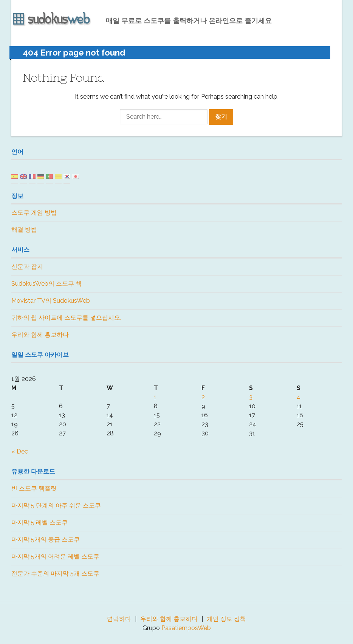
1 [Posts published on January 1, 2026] (155, 397)
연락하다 (119, 619)
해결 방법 (24, 230)
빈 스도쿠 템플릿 (34, 488)
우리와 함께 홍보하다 (40, 335)
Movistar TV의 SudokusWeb (51, 301)
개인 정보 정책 (226, 619)
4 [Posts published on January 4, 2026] (299, 397)
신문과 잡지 (27, 267)
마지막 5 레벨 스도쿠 (39, 522)
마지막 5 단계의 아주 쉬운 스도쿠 (56, 505)
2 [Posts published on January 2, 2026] (203, 397)
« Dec (20, 451)
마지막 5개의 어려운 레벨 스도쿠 (55, 557)
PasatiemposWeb (186, 628)
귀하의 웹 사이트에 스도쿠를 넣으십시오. (66, 318)
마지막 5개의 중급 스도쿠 (46, 540)
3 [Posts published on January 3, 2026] (251, 397)
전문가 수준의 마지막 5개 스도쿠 (55, 574)
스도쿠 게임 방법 (34, 213)
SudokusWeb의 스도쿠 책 (46, 284)
